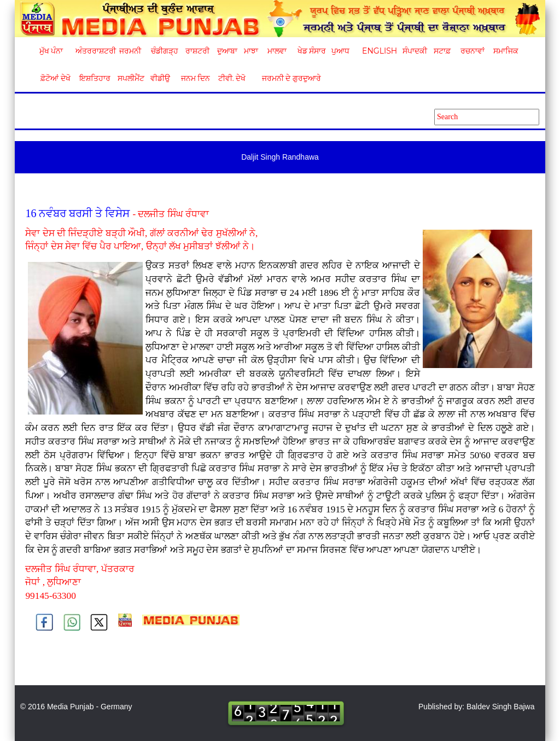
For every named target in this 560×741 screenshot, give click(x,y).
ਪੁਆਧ (340, 51)
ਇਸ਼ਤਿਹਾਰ (94, 78)
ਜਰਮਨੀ (130, 51)
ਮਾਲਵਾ (277, 51)
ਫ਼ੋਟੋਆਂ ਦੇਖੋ (55, 78)
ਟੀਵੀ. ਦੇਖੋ (232, 78)
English (378, 51)
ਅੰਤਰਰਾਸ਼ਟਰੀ (94, 51)
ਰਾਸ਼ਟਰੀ (197, 51)
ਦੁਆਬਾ (227, 51)
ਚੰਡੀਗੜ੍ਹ (164, 51)
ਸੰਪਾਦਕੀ (415, 51)
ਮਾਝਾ (251, 51)
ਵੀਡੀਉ (160, 78)
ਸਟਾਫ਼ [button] (442, 51)
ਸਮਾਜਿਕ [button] (506, 51)
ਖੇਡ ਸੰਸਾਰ (311, 51)
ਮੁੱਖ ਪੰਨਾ (51, 51)
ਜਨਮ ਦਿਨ (195, 78)
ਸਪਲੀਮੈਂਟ (131, 78)
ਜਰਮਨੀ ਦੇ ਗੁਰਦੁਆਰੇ (287, 78)
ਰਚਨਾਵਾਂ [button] (472, 51)
